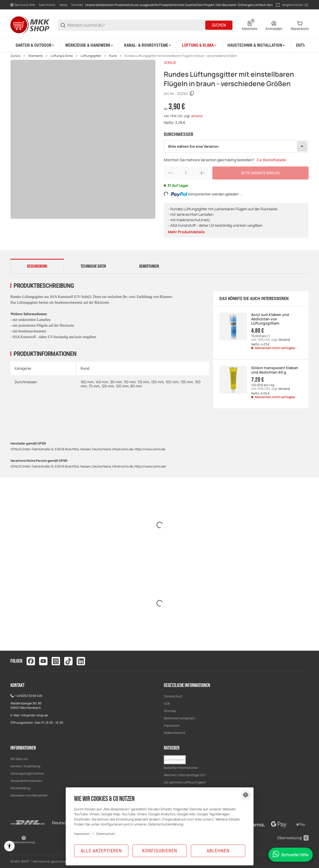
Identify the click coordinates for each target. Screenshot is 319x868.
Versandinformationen (26, 781)
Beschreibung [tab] (37, 266)
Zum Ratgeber (175, 760)
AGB (167, 704)
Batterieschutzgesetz (179, 718)
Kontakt (77, 5)
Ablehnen (218, 851)
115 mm (143, 382)
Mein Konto (47, 5)
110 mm (130, 382)
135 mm (187, 382)
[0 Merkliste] (249, 25)
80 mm (136, 386)
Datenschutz (173, 696)
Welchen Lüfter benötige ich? (185, 775)
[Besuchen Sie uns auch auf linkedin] (81, 661)
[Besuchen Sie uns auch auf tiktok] (68, 661)
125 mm (108, 386)
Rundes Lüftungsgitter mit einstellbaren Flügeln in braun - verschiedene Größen (181, 56)
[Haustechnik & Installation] (257, 45)
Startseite (35, 56)
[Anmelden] (274, 25)
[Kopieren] (192, 93)
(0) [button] (292, 5)
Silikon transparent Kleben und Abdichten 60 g (275, 370)
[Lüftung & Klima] (200, 45)
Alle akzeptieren (101, 851)
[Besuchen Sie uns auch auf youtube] (43, 661)
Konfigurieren (160, 851)
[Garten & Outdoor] (35, 45)
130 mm (157, 382)
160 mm (87, 382)
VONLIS (170, 62)
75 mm (94, 386)
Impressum (172, 725)
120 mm (122, 386)
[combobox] (236, 146)
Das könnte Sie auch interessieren (254, 299)
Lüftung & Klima (62, 56)
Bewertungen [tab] (149, 266)
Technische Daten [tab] (93, 266)
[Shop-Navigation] (23, 5)
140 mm (102, 382)
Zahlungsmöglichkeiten (27, 773)
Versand (197, 116)
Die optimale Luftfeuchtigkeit (185, 782)
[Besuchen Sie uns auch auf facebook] (31, 661)
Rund (113, 56)
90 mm (116, 382)
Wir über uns (19, 759)
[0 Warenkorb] (300, 25)
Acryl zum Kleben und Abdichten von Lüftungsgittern (270, 319)
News (63, 5)
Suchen (219, 25)
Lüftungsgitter (91, 56)
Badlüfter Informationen (181, 768)
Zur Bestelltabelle (271, 160)
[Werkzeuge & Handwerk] (89, 45)
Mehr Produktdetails (186, 232)
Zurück (15, 56)
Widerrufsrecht (175, 733)
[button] (175, 760)
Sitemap (170, 711)
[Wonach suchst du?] (136, 25)
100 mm (172, 382)
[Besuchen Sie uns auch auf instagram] (56, 661)
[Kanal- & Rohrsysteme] (148, 45)
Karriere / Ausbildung (25, 766)
